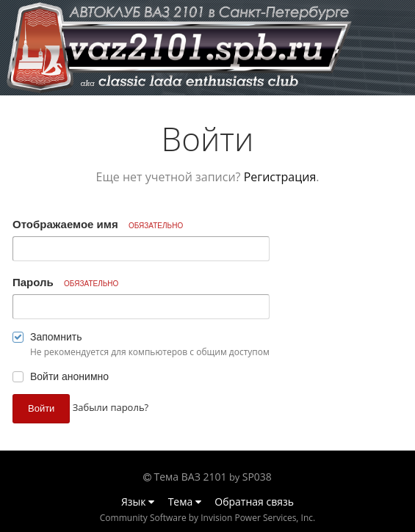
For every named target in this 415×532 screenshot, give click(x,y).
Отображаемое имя (98, 224)
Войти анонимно (69, 376)
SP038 (257, 477)
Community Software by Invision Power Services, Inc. (207, 518)
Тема (185, 502)
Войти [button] (41, 408)
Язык (138, 502)
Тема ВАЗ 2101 (191, 477)
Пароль (65, 282)
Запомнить (56, 337)
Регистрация (280, 177)
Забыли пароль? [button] (111, 407)
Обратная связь (254, 502)
